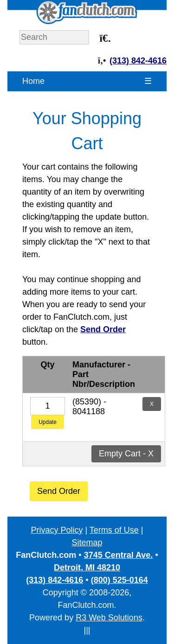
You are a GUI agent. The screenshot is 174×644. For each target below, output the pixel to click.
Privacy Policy (57, 530)
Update (48, 422)
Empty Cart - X (126, 454)
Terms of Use (114, 530)
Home (33, 81)
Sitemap (87, 543)
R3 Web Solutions (109, 618)
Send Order (59, 491)
